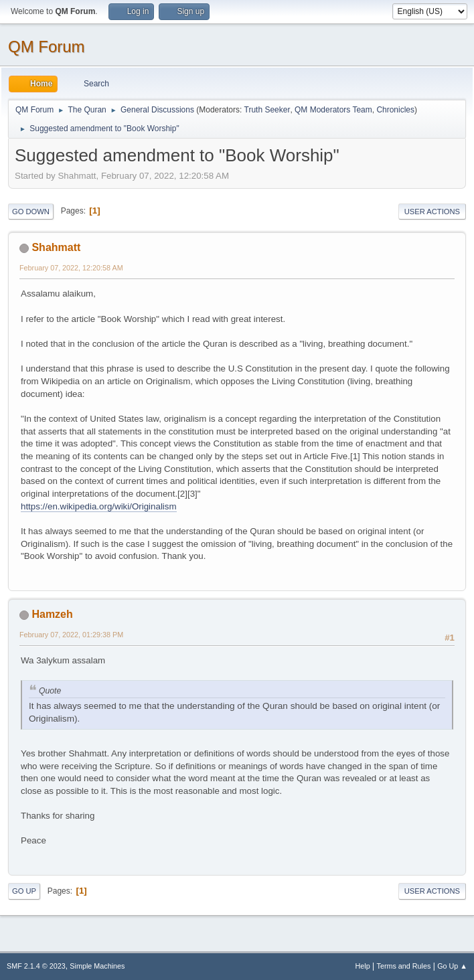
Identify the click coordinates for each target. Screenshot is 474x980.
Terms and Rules (404, 966)
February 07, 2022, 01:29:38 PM (71, 635)
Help (363, 966)
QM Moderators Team (333, 110)
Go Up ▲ (452, 966)
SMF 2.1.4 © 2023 (36, 966)
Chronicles (395, 110)
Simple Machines (97, 966)
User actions (432, 212)
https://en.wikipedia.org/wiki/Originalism (99, 506)
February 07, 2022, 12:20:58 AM (71, 268)
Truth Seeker (267, 110)
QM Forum (47, 47)
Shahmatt (56, 247)
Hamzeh (52, 614)
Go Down (31, 212)
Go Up (24, 891)
